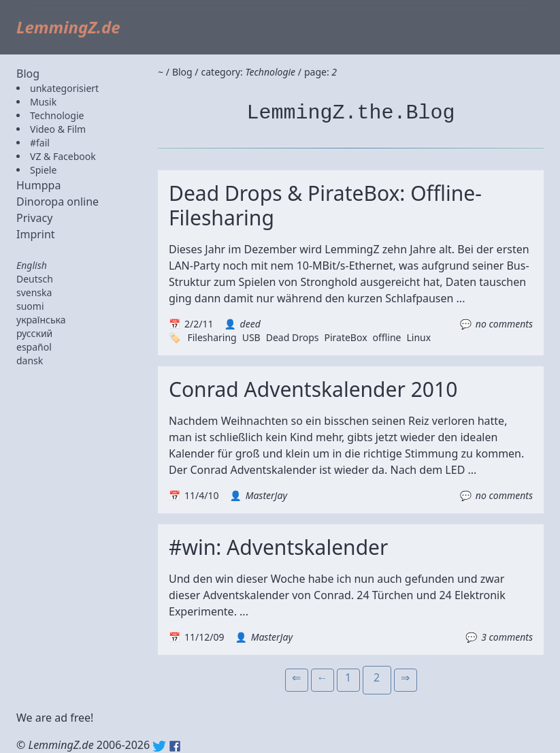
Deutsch (35, 279)
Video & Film (58, 129)
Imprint (36, 234)
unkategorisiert (64, 88)
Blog (28, 74)
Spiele (43, 170)
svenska (34, 292)
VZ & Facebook (63, 156)
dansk (30, 361)
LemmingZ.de (68, 27)
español (34, 347)
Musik (43, 102)
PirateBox (345, 337)
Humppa (38, 185)
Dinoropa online (57, 202)
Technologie (57, 115)
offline (387, 337)
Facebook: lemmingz (175, 746)
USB (251, 337)
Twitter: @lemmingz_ (159, 746)
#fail (40, 143)
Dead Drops (293, 337)
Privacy (34, 218)
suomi (30, 306)
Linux (418, 337)
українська (41, 320)
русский (34, 333)
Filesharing (212, 337)
